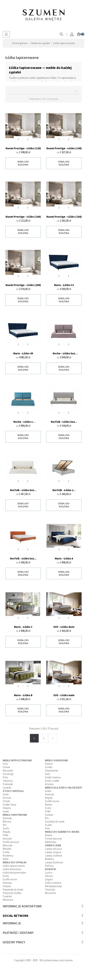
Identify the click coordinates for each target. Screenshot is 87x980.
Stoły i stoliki (52, 781)
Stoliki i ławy (9, 805)
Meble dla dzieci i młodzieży (64, 788)
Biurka (49, 805)
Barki (6, 859)
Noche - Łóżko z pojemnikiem (23, 422)
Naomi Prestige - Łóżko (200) (23, 285)
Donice (49, 764)
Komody (7, 818)
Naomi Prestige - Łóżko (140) (64, 148)
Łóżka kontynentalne (14, 873)
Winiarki (7, 849)
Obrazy (49, 876)
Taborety (8, 781)
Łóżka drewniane (12, 869)
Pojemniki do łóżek (13, 890)
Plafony (49, 866)
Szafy (6, 828)
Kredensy (8, 856)
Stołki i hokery (53, 777)
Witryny (7, 822)
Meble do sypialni (14, 862)
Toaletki (7, 896)
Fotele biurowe (53, 839)
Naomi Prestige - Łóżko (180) (64, 217)
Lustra (49, 873)
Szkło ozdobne (53, 883)
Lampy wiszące (53, 849)
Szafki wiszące (11, 842)
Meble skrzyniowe (15, 815)
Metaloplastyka (53, 886)
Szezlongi (8, 774)
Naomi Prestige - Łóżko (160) (23, 217)
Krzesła (7, 798)
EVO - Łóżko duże (64, 627)
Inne (47, 828)
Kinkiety (49, 859)
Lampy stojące (53, 852)
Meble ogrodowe (56, 760)
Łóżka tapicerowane (14, 866)
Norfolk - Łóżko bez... (64, 422)
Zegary (49, 879)
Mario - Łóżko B (23, 695)
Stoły (6, 794)
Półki (5, 835)
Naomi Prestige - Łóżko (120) (23, 148)
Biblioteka (51, 842)
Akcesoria (50, 893)
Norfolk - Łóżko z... (64, 490)
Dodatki (50, 869)
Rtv (5, 825)
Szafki (6, 852)
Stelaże (7, 886)
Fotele (6, 767)
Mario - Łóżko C (23, 627)
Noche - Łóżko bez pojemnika (64, 353)
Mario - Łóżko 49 (23, 353)
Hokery (7, 808)
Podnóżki (8, 784)
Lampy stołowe (54, 856)
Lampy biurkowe (54, 862)
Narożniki (8, 771)
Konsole (7, 839)
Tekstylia (50, 890)
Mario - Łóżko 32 (64, 285)
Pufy (5, 777)
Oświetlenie (52, 771)
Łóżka (48, 791)
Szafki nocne (10, 879)
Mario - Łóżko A (64, 558)
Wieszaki (8, 845)
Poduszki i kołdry (12, 893)
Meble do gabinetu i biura (62, 832)
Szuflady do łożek (55, 822)
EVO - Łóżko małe (64, 695)
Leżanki (7, 788)
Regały (7, 832)
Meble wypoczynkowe (17, 760)
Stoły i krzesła (13, 791)
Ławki (6, 811)
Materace (8, 900)
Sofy (5, 764)
